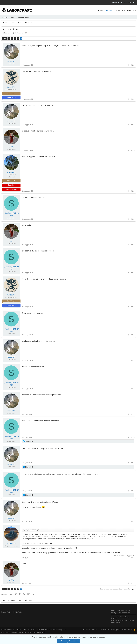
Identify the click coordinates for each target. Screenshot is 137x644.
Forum (109, 10)
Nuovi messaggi (8, 17)
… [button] (12, 38)
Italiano (86, 630)
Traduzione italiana (47, 630)
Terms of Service (124, 620)
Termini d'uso (104, 630)
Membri (131, 10)
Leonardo (8, 33)
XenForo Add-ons (7, 632)
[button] (124, 11)
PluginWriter (11, 544)
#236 (133, 491)
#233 (133, 414)
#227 (133, 245)
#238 (133, 558)
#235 (133, 463)
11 (18, 38)
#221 (133, 65)
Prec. (5, 38)
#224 (133, 150)
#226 (133, 219)
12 (21, 38)
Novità (119, 10)
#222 (133, 99)
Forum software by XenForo (21, 630)
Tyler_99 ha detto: (30, 530)
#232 (133, 389)
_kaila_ (11, 147)
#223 (133, 125)
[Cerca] (115, 3)
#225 (133, 191)
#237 (133, 522)
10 (15, 38)
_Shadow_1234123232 (11, 214)
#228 (133, 273)
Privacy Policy (6, 612)
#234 (133, 437)
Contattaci (94, 630)
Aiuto (124, 630)
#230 (133, 335)
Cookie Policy (17, 612)
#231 (133, 360)
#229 (133, 307)
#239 (133, 583)
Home (100, 10)
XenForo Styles (20, 632)
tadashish (11, 61)
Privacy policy (116, 630)
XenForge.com (61, 630)
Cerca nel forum (23, 17)
